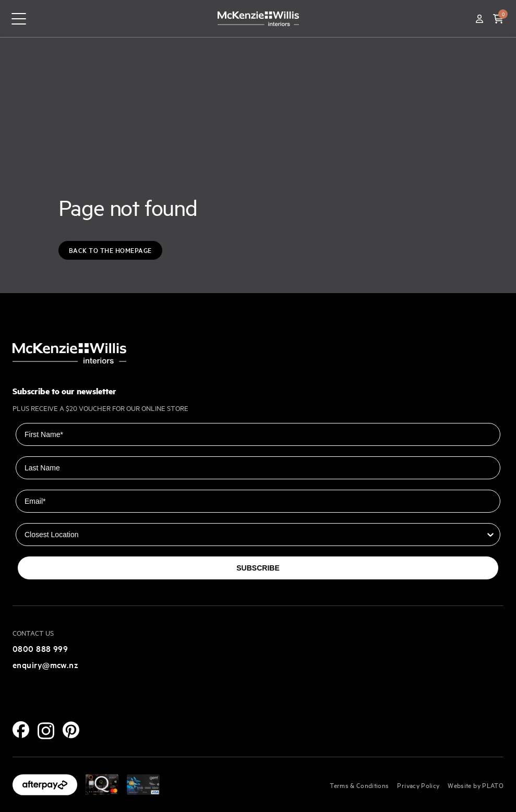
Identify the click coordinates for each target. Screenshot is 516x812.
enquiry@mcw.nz (45, 664)
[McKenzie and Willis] (258, 19)
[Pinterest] (71, 730)
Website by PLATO (476, 785)
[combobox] (255, 535)
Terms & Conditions (359, 785)
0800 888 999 (40, 648)
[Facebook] (21, 730)
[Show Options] (490, 535)
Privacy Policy (418, 785)
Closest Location (45, 516)
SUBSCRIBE (258, 568)
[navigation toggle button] (19, 19)
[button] (498, 19)
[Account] (479, 19)
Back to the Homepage (110, 250)
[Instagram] (46, 731)
